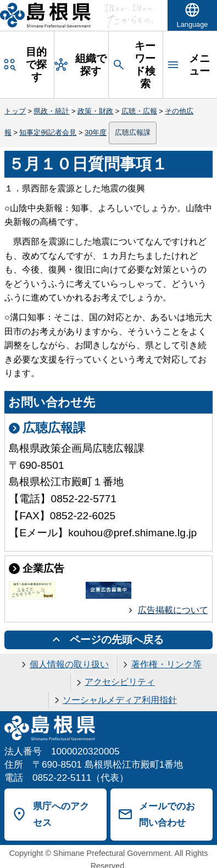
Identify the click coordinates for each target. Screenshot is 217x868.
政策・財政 (95, 111)
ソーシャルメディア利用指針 (120, 700)
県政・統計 (51, 111)
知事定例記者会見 (48, 132)
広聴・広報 (139, 111)
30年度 (96, 132)
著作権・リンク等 (166, 664)
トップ (15, 111)
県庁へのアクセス (61, 815)
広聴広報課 (133, 132)
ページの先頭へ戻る (117, 640)
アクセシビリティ (120, 682)
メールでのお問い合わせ (167, 815)
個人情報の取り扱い (69, 664)
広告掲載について (173, 610)
